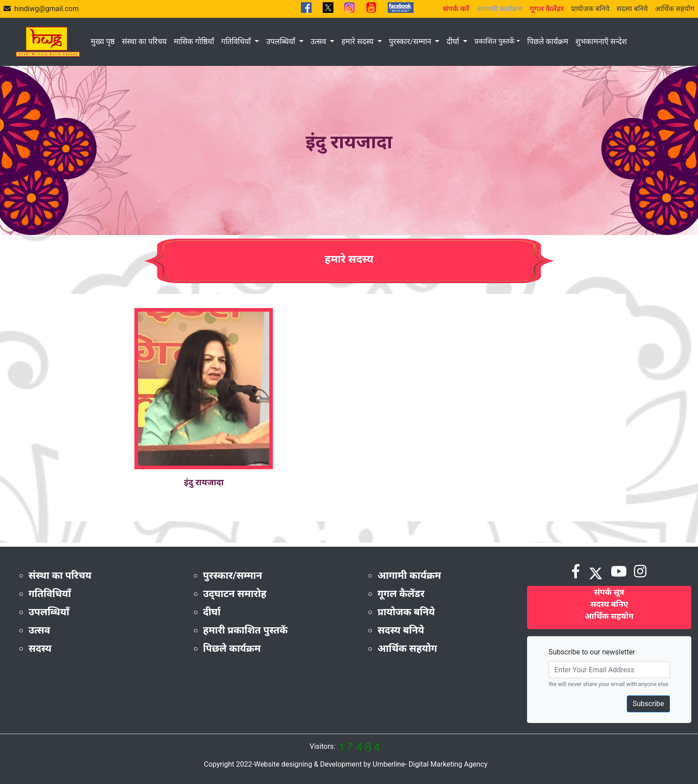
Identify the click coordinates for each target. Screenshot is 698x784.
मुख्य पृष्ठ (103, 41)
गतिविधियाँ (237, 41)
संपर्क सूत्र (609, 592)
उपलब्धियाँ (282, 41)
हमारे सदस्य (358, 41)
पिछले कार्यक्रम (548, 41)
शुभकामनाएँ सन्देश (601, 41)
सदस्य (40, 648)
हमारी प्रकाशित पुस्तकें (245, 630)
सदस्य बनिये (632, 9)
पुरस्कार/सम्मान (411, 41)
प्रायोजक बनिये (590, 9)
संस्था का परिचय (144, 41)
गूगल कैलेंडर (401, 594)
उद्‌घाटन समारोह (235, 594)
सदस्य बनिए (609, 604)
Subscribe (648, 704)
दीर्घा (454, 41)
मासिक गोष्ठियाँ (194, 41)
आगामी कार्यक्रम (409, 575)
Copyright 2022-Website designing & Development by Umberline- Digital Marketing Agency (346, 764)
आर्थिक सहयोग (675, 9)
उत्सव (319, 41)
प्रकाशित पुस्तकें (495, 41)
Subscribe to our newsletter (592, 652)
